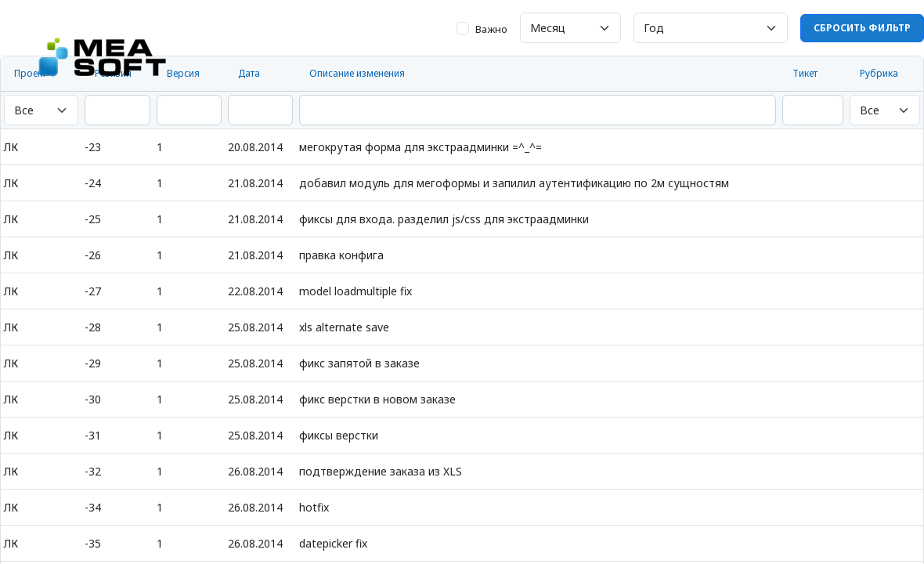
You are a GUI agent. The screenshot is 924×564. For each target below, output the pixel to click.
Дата (249, 73)
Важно (491, 29)
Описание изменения (357, 73)
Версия (183, 73)
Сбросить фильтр (862, 28)
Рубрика (879, 73)
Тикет (805, 73)
